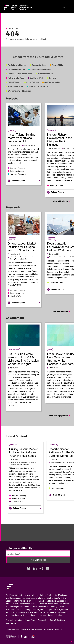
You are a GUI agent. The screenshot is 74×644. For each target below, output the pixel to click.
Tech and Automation (39, 87)
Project (12, 130)
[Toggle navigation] (69, 7)
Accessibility (43, 620)
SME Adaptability (52, 82)
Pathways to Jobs (16, 78)
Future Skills (57, 65)
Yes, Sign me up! (38, 560)
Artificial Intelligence (17, 65)
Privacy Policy (30, 620)
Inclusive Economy (16, 69)
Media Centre (11, 623)
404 (16, 29)
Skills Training (32, 82)
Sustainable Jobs (16, 87)
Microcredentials (45, 74)
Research (12, 239)
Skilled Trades (14, 82)
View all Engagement (60, 416)
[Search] (64, 7)
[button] (71, 641)
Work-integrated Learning (19, 91)
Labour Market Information (20, 74)
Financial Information (14, 620)
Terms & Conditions (57, 620)
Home (9, 29)
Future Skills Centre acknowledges (24, 595)
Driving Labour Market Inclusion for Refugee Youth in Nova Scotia (22, 247)
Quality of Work (37, 78)
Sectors (53, 78)
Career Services (39, 65)
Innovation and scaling (41, 69)
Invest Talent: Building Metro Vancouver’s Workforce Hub (22, 138)
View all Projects (62, 201)
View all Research (61, 312)
